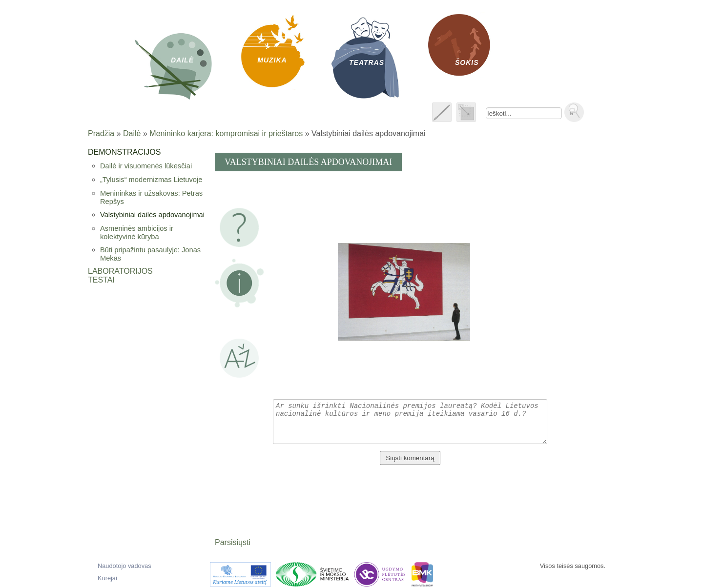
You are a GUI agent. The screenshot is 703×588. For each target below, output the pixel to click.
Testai (101, 280)
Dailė (132, 133)
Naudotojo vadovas (124, 566)
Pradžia (101, 133)
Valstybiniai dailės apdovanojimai (152, 215)
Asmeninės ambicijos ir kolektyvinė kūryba (137, 233)
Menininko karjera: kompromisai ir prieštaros (226, 133)
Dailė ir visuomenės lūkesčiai (146, 166)
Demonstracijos (124, 152)
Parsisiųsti (233, 542)
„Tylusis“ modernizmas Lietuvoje (151, 180)
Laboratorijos (120, 271)
